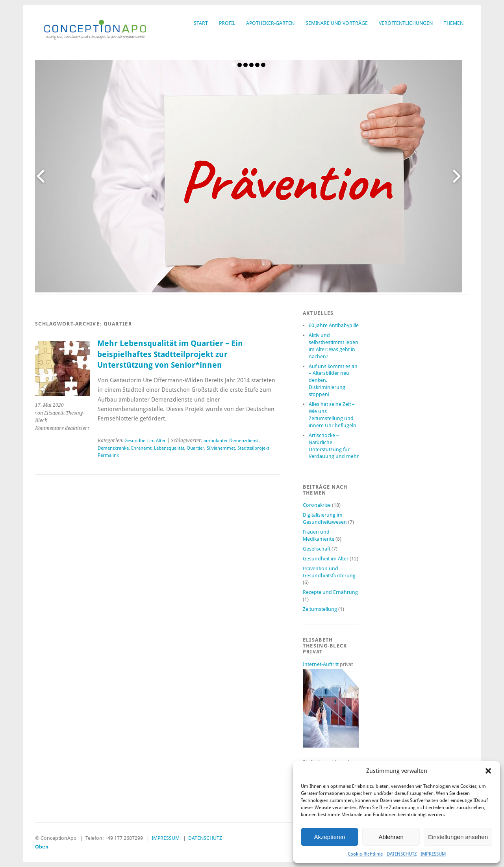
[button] (488, 771)
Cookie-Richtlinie (365, 854)
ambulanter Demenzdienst (231, 441)
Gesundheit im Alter (145, 441)
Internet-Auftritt (321, 664)
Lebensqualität (169, 448)
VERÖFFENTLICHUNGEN (406, 23)
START (201, 23)
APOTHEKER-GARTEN (270, 23)
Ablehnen (391, 837)
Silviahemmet (221, 448)
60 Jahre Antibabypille (334, 325)
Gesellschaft (317, 549)
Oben (42, 847)
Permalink (108, 455)
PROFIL (227, 23)
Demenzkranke (113, 448)
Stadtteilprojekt (253, 448)
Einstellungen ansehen (458, 837)
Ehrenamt (141, 448)
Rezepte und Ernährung (330, 592)
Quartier (195, 448)
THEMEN (454, 23)
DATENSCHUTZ (402, 854)
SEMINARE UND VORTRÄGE (337, 23)
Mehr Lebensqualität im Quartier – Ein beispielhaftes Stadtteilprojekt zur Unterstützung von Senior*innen (170, 354)
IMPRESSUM (433, 854)
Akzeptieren (329, 837)
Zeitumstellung (320, 609)
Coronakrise (317, 505)
